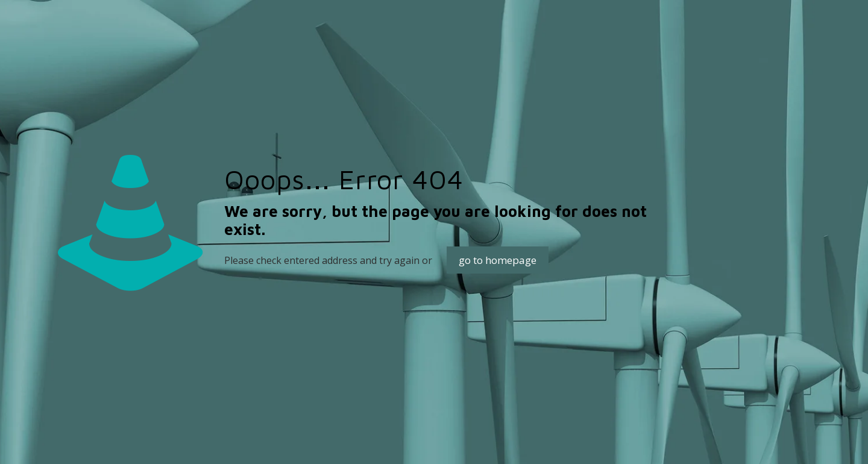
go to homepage (498, 260)
